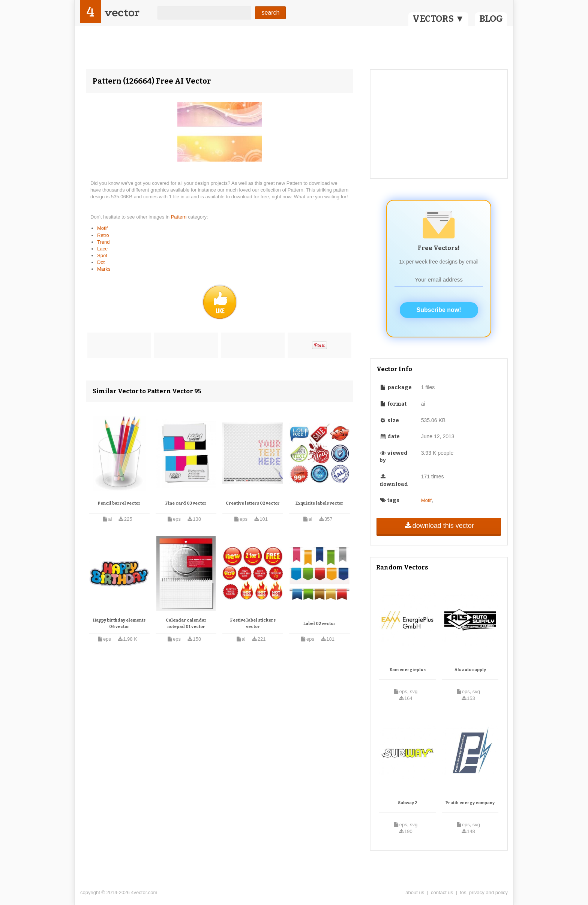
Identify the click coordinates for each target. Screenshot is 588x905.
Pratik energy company (470, 803)
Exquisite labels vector (319, 503)
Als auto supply (470, 670)
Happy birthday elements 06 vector (119, 624)
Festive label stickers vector (253, 624)
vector (122, 13)
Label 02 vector (319, 624)
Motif (102, 228)
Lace (102, 249)
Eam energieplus (408, 670)
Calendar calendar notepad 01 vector (186, 624)
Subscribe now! (439, 310)
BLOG (491, 19)
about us (415, 892)
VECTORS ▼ (438, 19)
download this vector (439, 526)
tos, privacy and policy (484, 892)
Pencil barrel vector (119, 503)
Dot (101, 262)
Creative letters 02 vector (253, 503)
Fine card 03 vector (186, 503)
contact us (442, 892)
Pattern (180, 217)
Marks (104, 269)
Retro (103, 235)
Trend (103, 242)
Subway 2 (407, 803)
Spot (102, 255)
